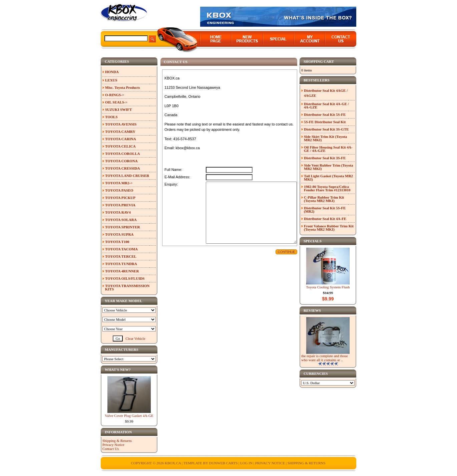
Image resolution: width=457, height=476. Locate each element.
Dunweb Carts (224, 463)
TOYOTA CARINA (121, 139)
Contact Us (111, 449)
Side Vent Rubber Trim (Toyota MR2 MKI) (329, 167)
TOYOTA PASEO (119, 190)
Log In (246, 463)
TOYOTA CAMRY (120, 132)
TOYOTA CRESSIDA (122, 168)
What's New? (118, 370)
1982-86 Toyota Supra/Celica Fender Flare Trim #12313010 (327, 188)
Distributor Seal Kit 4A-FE (325, 219)
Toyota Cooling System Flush (328, 287)
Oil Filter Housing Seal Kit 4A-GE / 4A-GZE (328, 149)
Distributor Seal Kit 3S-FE (325, 158)
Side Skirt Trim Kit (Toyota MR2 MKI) (325, 138)
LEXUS (111, 80)
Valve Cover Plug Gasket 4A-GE (129, 416)
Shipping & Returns (117, 441)
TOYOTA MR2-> (119, 183)
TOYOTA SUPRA (119, 234)
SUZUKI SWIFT (118, 109)
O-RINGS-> (115, 95)
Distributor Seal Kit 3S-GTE (326, 129)
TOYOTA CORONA (121, 161)
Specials (313, 241)
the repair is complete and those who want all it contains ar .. (325, 358)
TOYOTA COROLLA (122, 154)
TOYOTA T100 (117, 242)
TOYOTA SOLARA (121, 220)
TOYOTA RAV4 (118, 212)
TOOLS (111, 117)
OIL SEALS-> (116, 102)
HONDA (112, 72)
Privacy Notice (113, 445)
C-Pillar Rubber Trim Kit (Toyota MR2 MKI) (324, 199)
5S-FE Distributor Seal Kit (325, 122)
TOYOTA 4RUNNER (122, 271)
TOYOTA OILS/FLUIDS (125, 278)
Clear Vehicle (135, 338)
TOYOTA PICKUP (120, 198)
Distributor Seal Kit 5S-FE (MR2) (325, 210)
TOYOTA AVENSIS (121, 124)
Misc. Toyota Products (123, 87)
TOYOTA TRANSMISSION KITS (127, 287)
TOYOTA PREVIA (120, 205)
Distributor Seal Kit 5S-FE (325, 114)
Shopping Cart (319, 61)
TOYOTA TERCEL (121, 256)
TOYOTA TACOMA (121, 249)
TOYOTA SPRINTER (122, 227)
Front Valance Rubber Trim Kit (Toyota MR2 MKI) (329, 228)
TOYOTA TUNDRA (121, 264)
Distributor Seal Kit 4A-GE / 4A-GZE (326, 105)
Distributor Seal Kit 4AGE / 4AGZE (326, 93)
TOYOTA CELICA (120, 146)
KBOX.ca (173, 463)
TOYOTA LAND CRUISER (127, 176)
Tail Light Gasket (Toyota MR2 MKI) (328, 178)
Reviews (312, 310)
